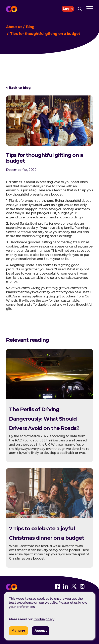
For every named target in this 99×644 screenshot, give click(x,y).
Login (68, 9)
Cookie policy (44, 619)
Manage (18, 630)
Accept (41, 631)
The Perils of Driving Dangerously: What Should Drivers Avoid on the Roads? (44, 419)
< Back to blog (18, 88)
